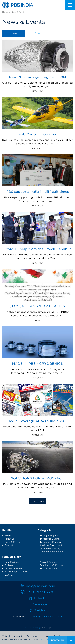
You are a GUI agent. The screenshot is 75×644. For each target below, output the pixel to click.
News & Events (12, 542)
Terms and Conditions (54, 616)
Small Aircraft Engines (52, 565)
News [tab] (14, 33)
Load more (37, 501)
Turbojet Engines (49, 536)
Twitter (40, 610)
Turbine (9, 565)
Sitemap (37, 616)
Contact (9, 545)
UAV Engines (12, 562)
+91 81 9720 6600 (41, 592)
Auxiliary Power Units (51, 545)
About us (10, 539)
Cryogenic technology (52, 552)
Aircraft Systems (13, 568)
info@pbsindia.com (41, 586)
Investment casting (50, 548)
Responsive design (32, 628)
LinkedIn (40, 598)
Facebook (40, 604)
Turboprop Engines (50, 539)
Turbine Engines (49, 568)
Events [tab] (39, 33)
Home (5, 12)
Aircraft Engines (49, 562)
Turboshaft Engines (50, 542)
